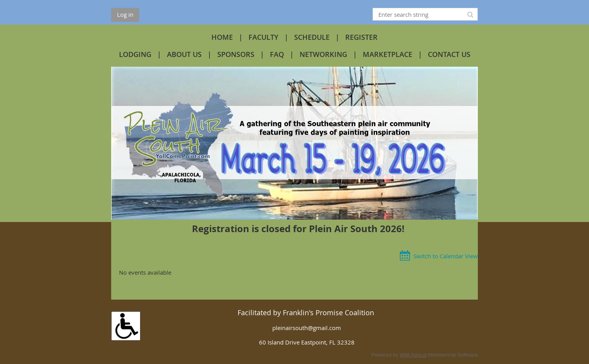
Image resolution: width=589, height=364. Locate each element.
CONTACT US (449, 54)
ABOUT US (184, 54)
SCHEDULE (312, 37)
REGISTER (361, 37)
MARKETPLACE (388, 54)
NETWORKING (323, 54)
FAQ (277, 54)
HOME (222, 37)
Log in (125, 14)
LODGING (135, 54)
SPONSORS (236, 54)
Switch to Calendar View (446, 256)
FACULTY (263, 37)
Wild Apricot (413, 355)
